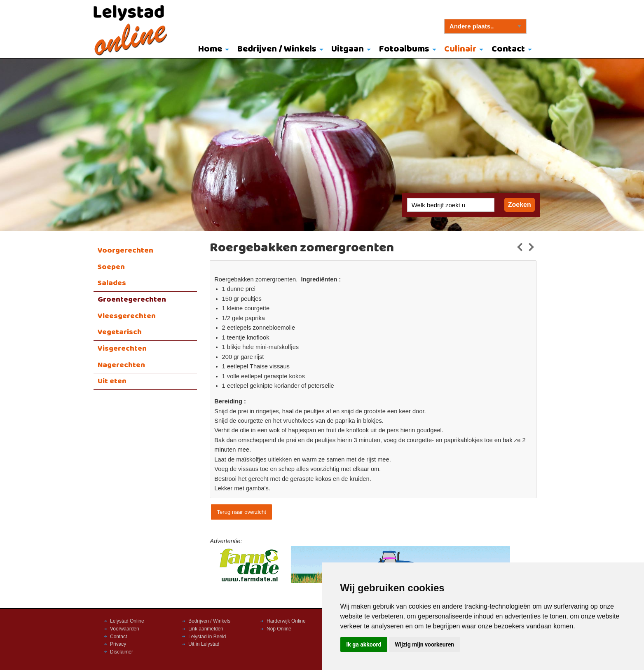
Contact (508, 49)
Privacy (118, 644)
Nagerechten (121, 365)
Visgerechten (122, 349)
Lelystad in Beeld (207, 637)
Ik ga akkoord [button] (364, 644)
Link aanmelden (206, 629)
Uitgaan (348, 49)
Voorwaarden (125, 629)
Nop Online (279, 629)
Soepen (111, 267)
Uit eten (112, 381)
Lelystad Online (127, 621)
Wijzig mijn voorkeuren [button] (424, 644)
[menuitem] (212, 50)
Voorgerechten (125, 251)
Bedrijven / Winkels (277, 49)
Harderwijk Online (286, 621)
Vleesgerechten (127, 316)
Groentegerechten (132, 300)
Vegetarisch (120, 332)
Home (210, 49)
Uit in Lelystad (204, 644)
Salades (112, 283)
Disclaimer (122, 652)
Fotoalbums (404, 49)
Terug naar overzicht (241, 512)
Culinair (460, 49)
